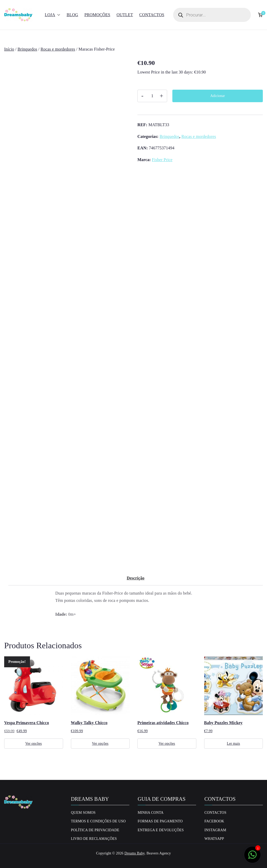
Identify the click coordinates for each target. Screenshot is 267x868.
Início (9, 49)
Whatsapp (214, 839)
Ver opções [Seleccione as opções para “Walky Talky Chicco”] (100, 744)
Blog (72, 15)
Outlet (125, 15)
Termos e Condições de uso (98, 821)
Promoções (97, 15)
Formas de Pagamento (160, 821)
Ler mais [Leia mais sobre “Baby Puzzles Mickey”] (233, 744)
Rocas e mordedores (58, 49)
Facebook (214, 821)
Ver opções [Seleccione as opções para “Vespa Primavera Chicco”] (34, 744)
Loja (53, 15)
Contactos (152, 15)
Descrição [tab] (136, 578)
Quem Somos (83, 813)
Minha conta (151, 813)
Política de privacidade (95, 830)
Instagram (215, 830)
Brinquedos (27, 49)
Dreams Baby (134, 853)
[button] (58, 15)
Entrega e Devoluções (161, 830)
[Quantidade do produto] (152, 96)
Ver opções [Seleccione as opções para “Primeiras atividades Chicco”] (167, 744)
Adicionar (218, 96)
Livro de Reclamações (94, 839)
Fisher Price (162, 160)
